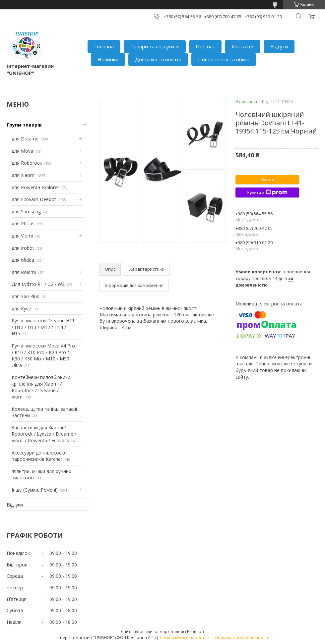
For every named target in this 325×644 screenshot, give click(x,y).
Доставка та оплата (158, 59)
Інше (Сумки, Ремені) (35, 490)
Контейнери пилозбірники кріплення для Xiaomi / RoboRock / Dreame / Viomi (41, 387)
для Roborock (27, 163)
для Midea (23, 260)
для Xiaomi (24, 175)
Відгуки (279, 46)
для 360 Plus (25, 296)
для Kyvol (22, 309)
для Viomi (22, 236)
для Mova (22, 151)
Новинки (108, 59)
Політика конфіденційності (242, 638)
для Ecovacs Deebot (34, 199)
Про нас (205, 46)
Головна (104, 46)
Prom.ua (195, 631)
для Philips (23, 223)
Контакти (243, 46)
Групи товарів (24, 125)
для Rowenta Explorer (35, 187)
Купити (267, 180)
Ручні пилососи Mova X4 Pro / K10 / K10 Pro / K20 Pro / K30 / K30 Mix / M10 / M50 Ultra (43, 355)
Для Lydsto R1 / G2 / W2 (38, 284)
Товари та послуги (152, 46)
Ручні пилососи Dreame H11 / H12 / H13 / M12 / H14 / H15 (43, 327)
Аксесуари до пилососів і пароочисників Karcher (39, 456)
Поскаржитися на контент (185, 638)
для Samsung (26, 212)
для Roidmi (24, 272)
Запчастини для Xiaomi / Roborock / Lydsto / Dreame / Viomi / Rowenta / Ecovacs (44, 434)
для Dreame (25, 139)
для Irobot (23, 248)
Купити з (267, 192)
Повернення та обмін (224, 59)
